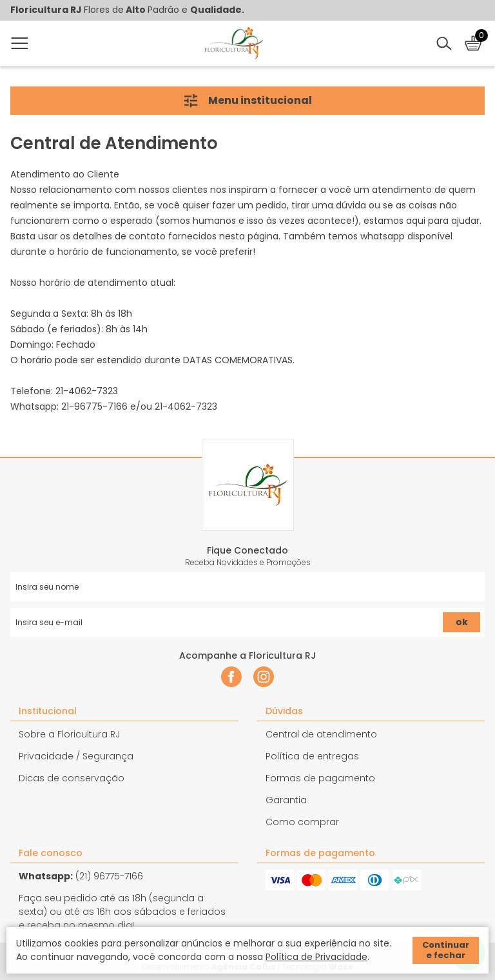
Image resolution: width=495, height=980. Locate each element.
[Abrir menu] (22, 43)
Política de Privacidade (316, 957)
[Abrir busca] (444, 43)
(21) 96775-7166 (81, 876)
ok (462, 622)
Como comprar (302, 822)
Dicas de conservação (72, 778)
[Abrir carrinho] (473, 43)
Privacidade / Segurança (76, 756)
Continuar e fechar (446, 950)
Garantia (286, 800)
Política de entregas (312, 756)
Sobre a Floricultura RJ (69, 734)
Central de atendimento (321, 734)
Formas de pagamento (320, 778)
